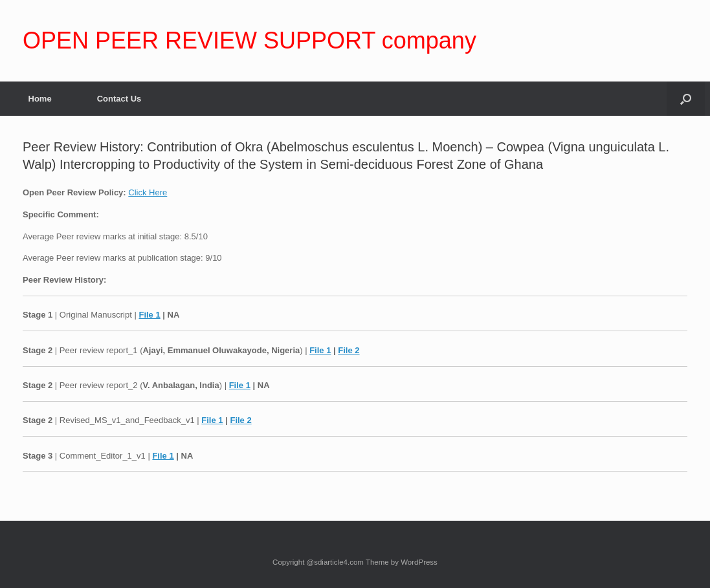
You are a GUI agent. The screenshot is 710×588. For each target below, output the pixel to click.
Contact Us (119, 99)
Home (40, 99)
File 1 (149, 315)
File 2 (349, 350)
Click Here (148, 192)
